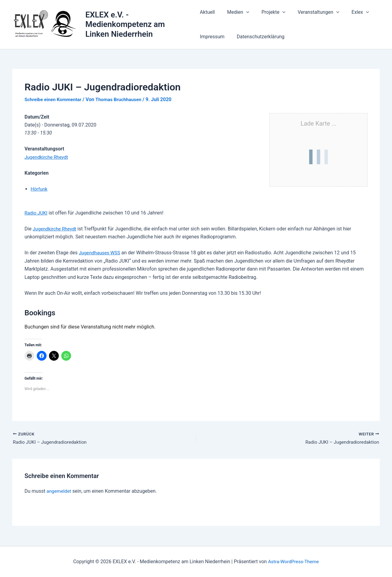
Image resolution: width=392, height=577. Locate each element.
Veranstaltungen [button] (311, 12)
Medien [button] (236, 12)
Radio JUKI (36, 213)
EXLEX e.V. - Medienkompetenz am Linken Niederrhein (126, 24)
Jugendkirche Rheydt (47, 157)
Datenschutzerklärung (258, 37)
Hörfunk (39, 189)
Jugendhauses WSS (100, 253)
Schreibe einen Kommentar (54, 99)
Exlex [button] (351, 12)
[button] (244, 12)
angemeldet (59, 492)
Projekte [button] (269, 12)
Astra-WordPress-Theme (293, 562)
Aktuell (207, 12)
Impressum (212, 37)
